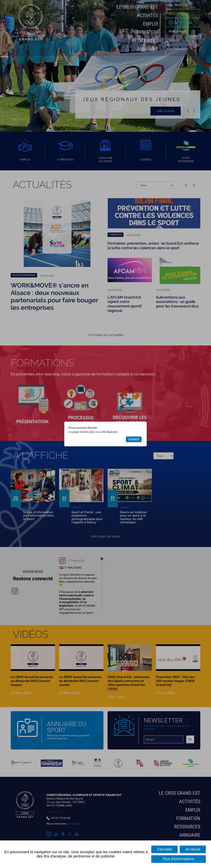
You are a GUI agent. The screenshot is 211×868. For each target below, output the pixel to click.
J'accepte (164, 849)
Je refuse (193, 849)
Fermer (134, 439)
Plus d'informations (179, 859)
